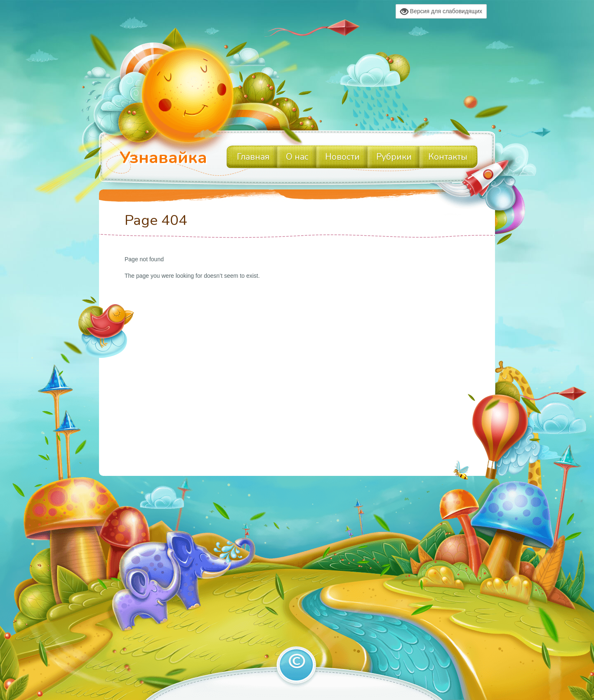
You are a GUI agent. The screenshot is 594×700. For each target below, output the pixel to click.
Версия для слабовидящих (441, 12)
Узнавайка (163, 158)
